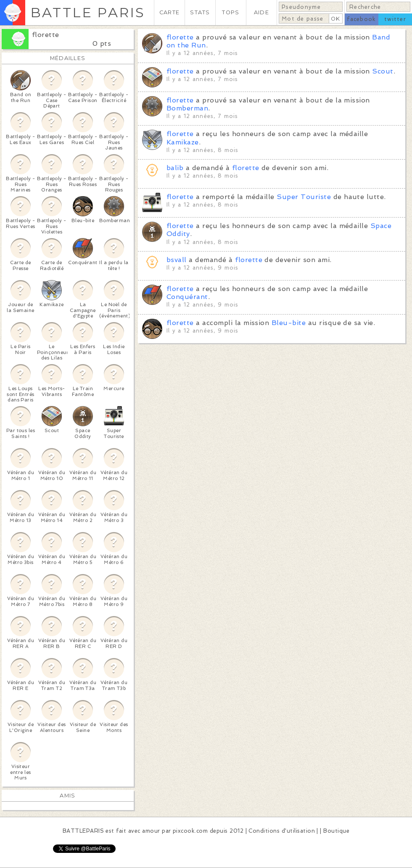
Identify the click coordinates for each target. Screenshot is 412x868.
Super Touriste (304, 197)
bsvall (177, 260)
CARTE (169, 12)
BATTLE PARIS (88, 12)
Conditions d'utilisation (282, 831)
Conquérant (187, 297)
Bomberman (187, 108)
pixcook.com (190, 831)
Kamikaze (183, 142)
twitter (395, 19)
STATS (200, 12)
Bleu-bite (289, 323)
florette (46, 35)
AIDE (261, 12)
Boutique (336, 831)
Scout (383, 71)
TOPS (231, 12)
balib (175, 168)
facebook (361, 19)
